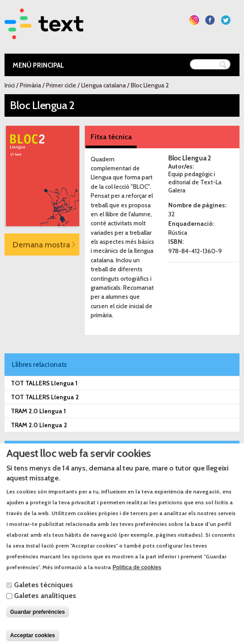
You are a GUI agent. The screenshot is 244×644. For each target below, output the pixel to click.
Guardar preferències (38, 626)
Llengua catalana (104, 85)
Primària (30, 85)
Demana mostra (41, 244)
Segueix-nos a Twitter (226, 20)
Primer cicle (61, 85)
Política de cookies (137, 581)
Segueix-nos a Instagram (194, 20)
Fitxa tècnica (111, 137)
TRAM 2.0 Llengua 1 (38, 411)
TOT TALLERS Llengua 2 (45, 397)
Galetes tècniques (44, 599)
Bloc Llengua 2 (150, 85)
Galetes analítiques (45, 610)
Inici (10, 85)
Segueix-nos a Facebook (210, 20)
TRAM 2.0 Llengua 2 (39, 425)
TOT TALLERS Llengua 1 (44, 383)
